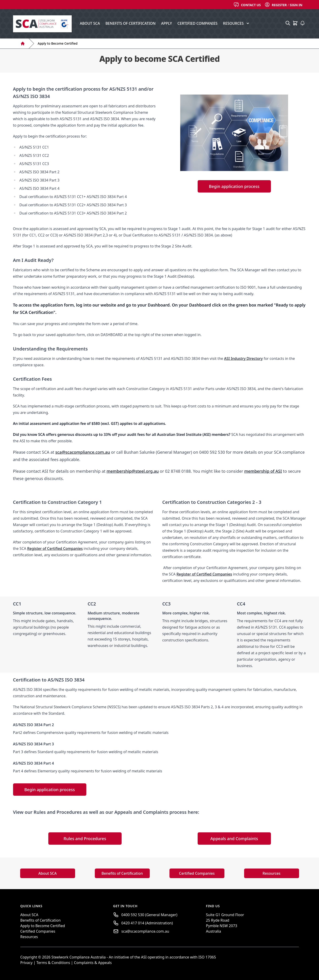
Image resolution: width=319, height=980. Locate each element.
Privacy (26, 963)
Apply (166, 23)
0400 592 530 (133, 915)
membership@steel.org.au (133, 471)
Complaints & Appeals (93, 963)
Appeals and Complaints (234, 839)
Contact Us (251, 5)
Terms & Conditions (54, 963)
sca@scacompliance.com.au (83, 452)
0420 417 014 (133, 923)
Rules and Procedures (85, 839)
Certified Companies (198, 23)
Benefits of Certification (130, 23)
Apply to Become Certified (58, 43)
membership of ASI (263, 471)
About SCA (90, 23)
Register (279, 5)
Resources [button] (237, 23)
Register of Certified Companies (55, 548)
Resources (271, 873)
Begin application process (234, 186)
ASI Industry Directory (244, 358)
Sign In (296, 5)
